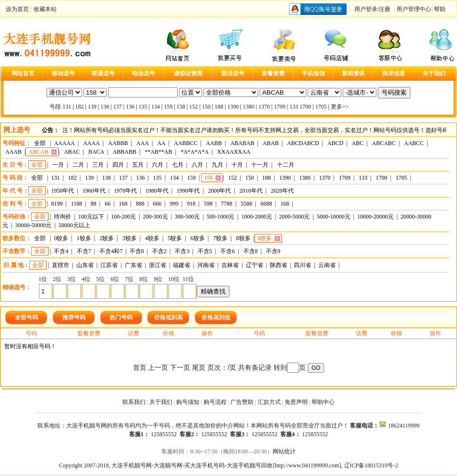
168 (123, 204)
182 (80, 107)
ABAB (271, 143)
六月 (157, 165)
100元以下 (91, 217)
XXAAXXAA (234, 152)
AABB (214, 143)
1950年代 (62, 191)
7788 (227, 204)
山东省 (85, 265)
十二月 (286, 165)
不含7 (84, 251)
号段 (55, 107)
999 (174, 204)
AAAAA (64, 143)
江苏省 (109, 265)
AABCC (414, 143)
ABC (358, 143)
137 (118, 107)
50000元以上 (74, 225)
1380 (249, 107)
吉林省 (230, 265)
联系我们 (134, 402)
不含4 (61, 251)
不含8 (251, 251)
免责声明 (296, 402)
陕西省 (278, 265)
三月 (98, 165)
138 (105, 107)
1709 (280, 107)
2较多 (107, 238)
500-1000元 (220, 217)
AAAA (91, 143)
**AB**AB (158, 152)
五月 (138, 165)
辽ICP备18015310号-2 (371, 465)
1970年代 (125, 191)
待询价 (62, 217)
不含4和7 (111, 251)
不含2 (159, 251)
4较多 (152, 238)
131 (67, 107)
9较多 (265, 238)
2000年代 (219, 191)
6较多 (198, 238)
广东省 (133, 265)
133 (294, 107)
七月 (178, 165)
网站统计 (284, 452)
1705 (321, 107)
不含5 (205, 251)
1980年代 (157, 191)
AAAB (13, 152)
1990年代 (188, 191)
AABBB (118, 143)
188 (219, 107)
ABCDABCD (303, 143)
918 (191, 204)
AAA (143, 143)
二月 (78, 165)
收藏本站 (45, 9)
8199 (57, 204)
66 (108, 204)
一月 (58, 165)
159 (168, 107)
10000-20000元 (375, 217)
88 (94, 204)
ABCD (335, 143)
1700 (305, 107)
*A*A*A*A (195, 152)
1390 (233, 107)
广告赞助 (242, 402)
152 (193, 107)
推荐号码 (74, 317)
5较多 (175, 238)
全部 (40, 143)
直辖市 (60, 265)
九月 (217, 165)
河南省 (206, 265)
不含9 (273, 251)
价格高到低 (216, 317)
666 (157, 204)
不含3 (182, 251)
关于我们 (161, 402)
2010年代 (251, 191)
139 (92, 107)
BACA (96, 152)
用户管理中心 (414, 9)
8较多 (243, 238)
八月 (197, 165)
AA (161, 143)
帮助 (440, 9)
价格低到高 (168, 317)
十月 (237, 165)
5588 (246, 204)
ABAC (72, 152)
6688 (266, 204)
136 (130, 107)
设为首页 (17, 9)
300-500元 (187, 217)
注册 (385, 9)
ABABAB (242, 143)
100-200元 (123, 217)
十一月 (260, 165)
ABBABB (125, 152)
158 (181, 107)
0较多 (61, 238)
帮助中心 (323, 402)
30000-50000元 (33, 225)
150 (206, 107)
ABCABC (384, 143)
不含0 (137, 251)
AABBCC (186, 143)
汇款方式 (269, 402)
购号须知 (188, 402)
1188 (77, 204)
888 (140, 204)
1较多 (84, 238)
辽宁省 (254, 265)
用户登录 (366, 9)
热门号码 (121, 317)
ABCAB (38, 152)
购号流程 (215, 402)
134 (156, 107)
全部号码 (26, 317)
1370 (264, 107)
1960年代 (94, 191)
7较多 (220, 238)
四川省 (302, 265)
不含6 (228, 251)
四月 (118, 165)
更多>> (340, 107)
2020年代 (282, 191)
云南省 (327, 265)
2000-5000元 (294, 217)
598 (208, 204)
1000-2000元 (257, 217)
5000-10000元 (334, 217)
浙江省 (157, 265)
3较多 (130, 238)
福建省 (181, 265)
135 (143, 107)
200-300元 (156, 217)
